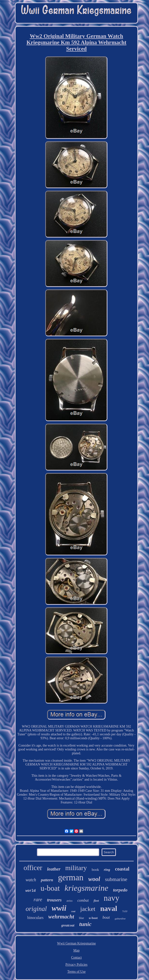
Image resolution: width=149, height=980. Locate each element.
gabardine (120, 918)
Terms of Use (76, 972)
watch (31, 880)
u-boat (50, 888)
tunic (85, 924)
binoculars (35, 918)
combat (83, 900)
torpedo (120, 890)
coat (73, 911)
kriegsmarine (86, 888)
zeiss (70, 901)
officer (33, 868)
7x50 (125, 911)
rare (38, 900)
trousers (54, 900)
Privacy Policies (76, 965)
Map (77, 950)
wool (94, 879)
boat (106, 917)
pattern (47, 880)
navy (112, 898)
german (71, 878)
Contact (77, 958)
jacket (88, 909)
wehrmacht (61, 917)
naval (109, 908)
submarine (116, 879)
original (36, 909)
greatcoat (68, 925)
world (31, 891)
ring (107, 870)
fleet (96, 901)
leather (54, 869)
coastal (122, 869)
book (95, 870)
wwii (59, 908)
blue (82, 918)
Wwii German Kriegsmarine (76, 943)
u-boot (93, 918)
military (76, 868)
